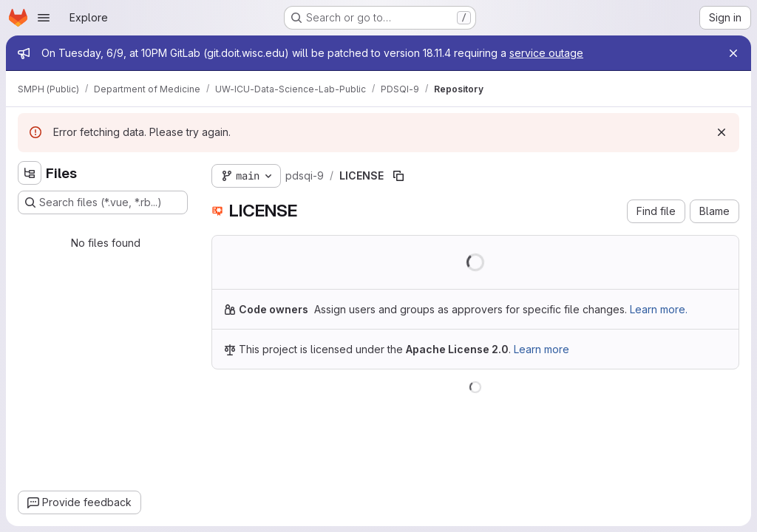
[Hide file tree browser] (30, 173)
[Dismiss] (722, 132)
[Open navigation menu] (44, 18)
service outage (546, 53)
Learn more (542, 349)
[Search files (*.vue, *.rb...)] (103, 202)
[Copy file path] (398, 176)
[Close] (733, 53)
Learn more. (659, 309)
